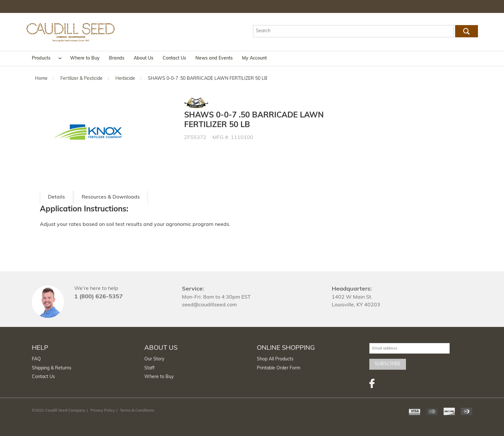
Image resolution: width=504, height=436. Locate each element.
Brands (117, 58)
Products (41, 58)
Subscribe (388, 364)
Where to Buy (85, 58)
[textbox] (353, 31)
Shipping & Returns (52, 368)
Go (466, 31)
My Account (254, 58)
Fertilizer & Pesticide (81, 79)
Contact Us (174, 58)
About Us (144, 58)
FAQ (36, 359)
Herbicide (125, 79)
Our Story (154, 359)
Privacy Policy (103, 411)
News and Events (214, 58)
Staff (149, 368)
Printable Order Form (279, 368)
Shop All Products (275, 359)
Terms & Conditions (137, 411)
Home (41, 79)
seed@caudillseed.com (209, 305)
